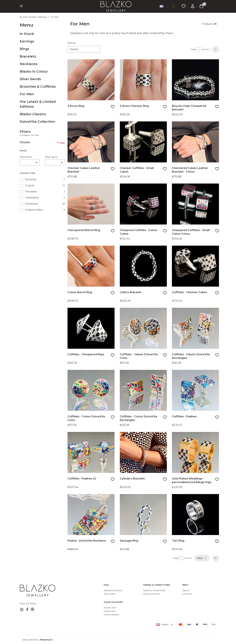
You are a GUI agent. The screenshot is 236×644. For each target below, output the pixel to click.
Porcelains (31, 192)
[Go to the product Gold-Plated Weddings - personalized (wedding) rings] (195, 452)
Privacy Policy (152, 594)
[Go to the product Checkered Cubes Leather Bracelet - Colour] (195, 142)
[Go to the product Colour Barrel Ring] (91, 266)
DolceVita (31, 179)
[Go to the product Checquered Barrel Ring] (91, 204)
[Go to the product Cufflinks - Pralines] (195, 390)
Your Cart (110, 611)
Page (193, 49)
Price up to (51, 157)
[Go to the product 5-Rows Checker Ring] (143, 80)
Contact (187, 594)
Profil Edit (110, 608)
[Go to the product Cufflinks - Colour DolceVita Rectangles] (143, 390)
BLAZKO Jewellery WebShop (33, 17)
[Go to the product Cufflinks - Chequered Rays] (91, 328)
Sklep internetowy (37, 640)
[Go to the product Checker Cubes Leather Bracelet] (91, 142)
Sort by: (72, 43)
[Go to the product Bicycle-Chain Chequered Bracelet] (195, 80)
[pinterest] (32, 609)
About (186, 590)
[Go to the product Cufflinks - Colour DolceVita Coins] (91, 390)
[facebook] (27, 609)
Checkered (31, 204)
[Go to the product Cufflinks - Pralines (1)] (91, 452)
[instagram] (22, 610)
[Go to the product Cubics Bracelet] (143, 266)
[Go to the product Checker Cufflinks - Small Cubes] (143, 142)
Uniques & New (34, 210)
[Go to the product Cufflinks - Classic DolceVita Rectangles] (195, 328)
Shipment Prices (113, 590)
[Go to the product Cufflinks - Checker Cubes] (195, 266)
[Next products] (202, 558)
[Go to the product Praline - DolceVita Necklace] (91, 515)
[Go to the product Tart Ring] (195, 515)
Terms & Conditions (154, 590)
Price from (26, 157)
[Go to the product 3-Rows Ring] (91, 80)
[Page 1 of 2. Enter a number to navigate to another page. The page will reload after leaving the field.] (199, 49)
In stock (30, 185)
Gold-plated (32, 198)
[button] (21, 6)
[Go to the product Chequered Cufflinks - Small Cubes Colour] (195, 204)
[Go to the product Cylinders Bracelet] (143, 452)
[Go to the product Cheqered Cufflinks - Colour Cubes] (143, 204)
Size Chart (110, 594)
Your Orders (111, 615)
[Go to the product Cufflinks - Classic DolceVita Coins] (143, 328)
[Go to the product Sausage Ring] (143, 515)
